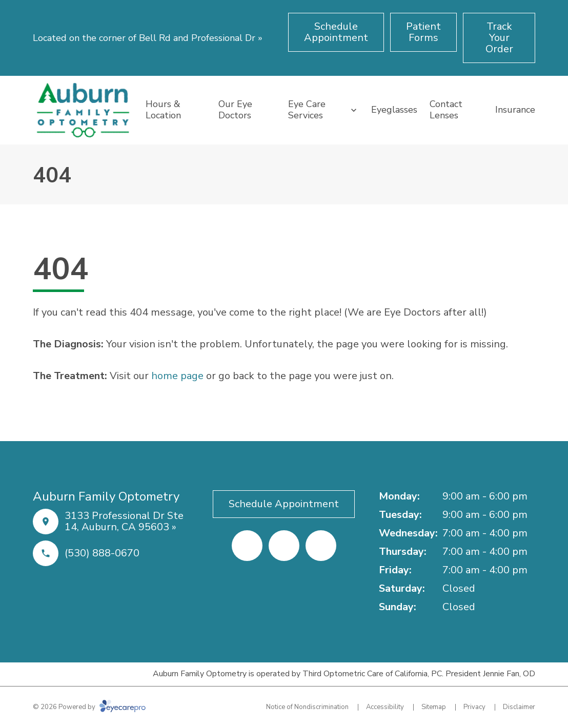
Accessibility (385, 707)
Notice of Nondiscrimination (307, 707)
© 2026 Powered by (89, 707)
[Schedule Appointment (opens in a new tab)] (336, 32)
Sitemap (434, 707)
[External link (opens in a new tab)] (321, 546)
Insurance (515, 110)
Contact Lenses (446, 110)
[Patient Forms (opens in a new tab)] (423, 32)
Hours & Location (163, 110)
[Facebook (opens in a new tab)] (247, 546)
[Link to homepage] (83, 110)
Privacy (474, 707)
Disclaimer (519, 707)
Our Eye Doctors (235, 110)
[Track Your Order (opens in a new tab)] (499, 38)
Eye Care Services (307, 110)
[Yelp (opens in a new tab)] (284, 546)
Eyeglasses (394, 110)
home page (177, 376)
